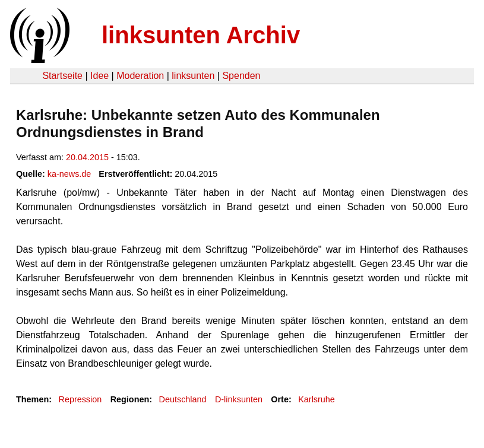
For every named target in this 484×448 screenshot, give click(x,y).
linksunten (193, 76)
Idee (99, 76)
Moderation (140, 76)
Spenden (241, 76)
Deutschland (183, 399)
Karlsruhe (317, 399)
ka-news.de (69, 174)
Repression (80, 399)
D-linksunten (239, 399)
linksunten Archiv (201, 35)
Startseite (62, 76)
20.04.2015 (87, 157)
